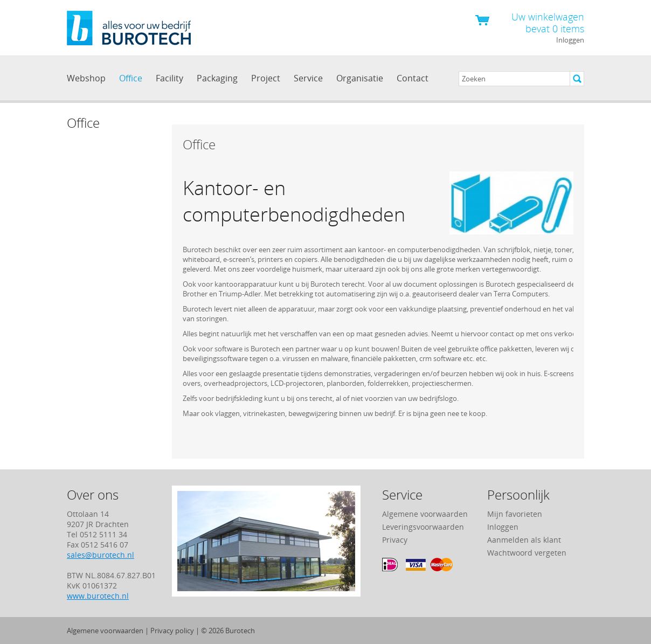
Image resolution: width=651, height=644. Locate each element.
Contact (413, 78)
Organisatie (360, 78)
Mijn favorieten (515, 514)
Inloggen (570, 40)
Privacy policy (172, 631)
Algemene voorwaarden (425, 514)
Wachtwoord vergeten (527, 553)
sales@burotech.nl (101, 555)
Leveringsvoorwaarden (423, 527)
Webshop (86, 78)
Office (131, 78)
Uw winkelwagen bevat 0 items (548, 22)
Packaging (217, 78)
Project (266, 78)
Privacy (395, 540)
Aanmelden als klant (524, 540)
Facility (169, 78)
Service (308, 78)
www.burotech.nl (98, 596)
